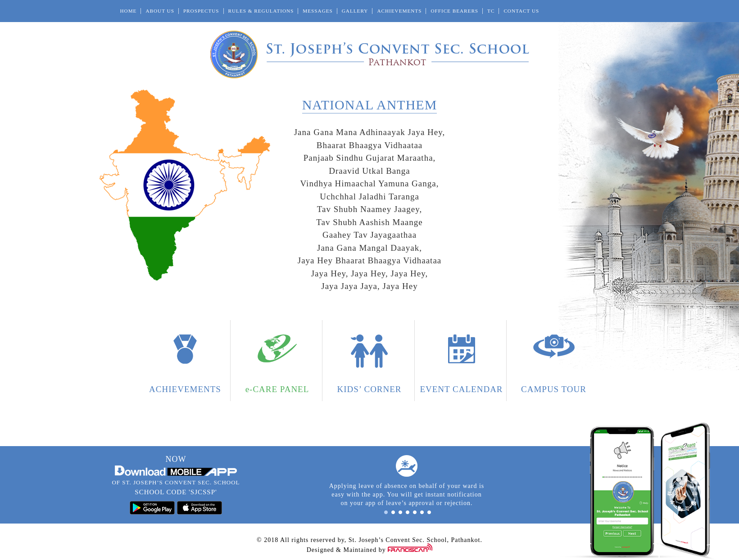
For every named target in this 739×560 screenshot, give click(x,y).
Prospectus (201, 11)
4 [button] (408, 512)
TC (491, 11)
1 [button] (386, 512)
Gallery (355, 11)
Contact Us (521, 11)
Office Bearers (454, 11)
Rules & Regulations (261, 11)
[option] (407, 481)
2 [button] (393, 512)
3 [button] (400, 512)
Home (129, 11)
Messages (317, 11)
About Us (160, 11)
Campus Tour (554, 389)
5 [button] (415, 512)
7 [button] (429, 512)
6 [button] (422, 512)
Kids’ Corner (369, 389)
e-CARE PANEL (277, 389)
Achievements (399, 11)
